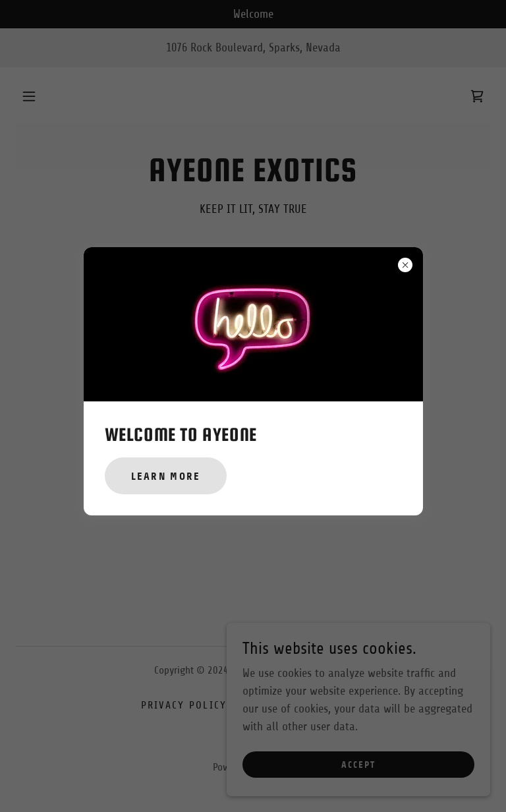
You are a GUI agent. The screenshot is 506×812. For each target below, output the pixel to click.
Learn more (166, 476)
